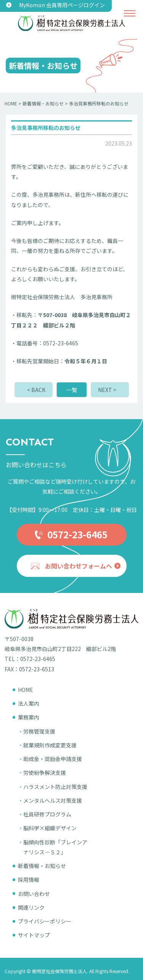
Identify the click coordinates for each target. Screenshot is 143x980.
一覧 (72, 390)
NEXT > (107, 390)
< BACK (36, 390)
